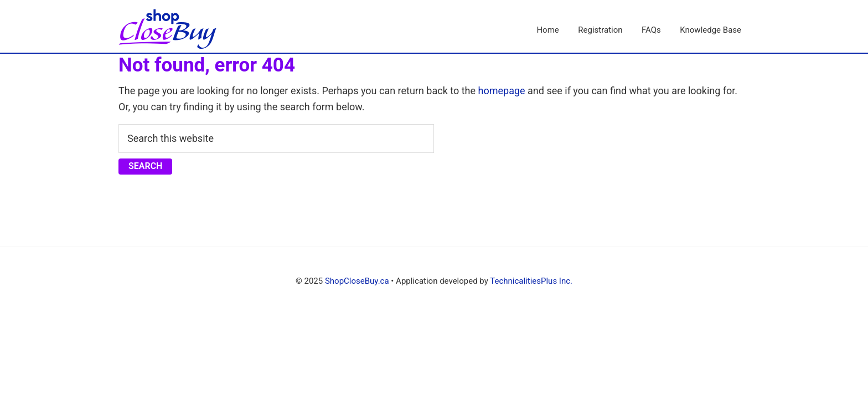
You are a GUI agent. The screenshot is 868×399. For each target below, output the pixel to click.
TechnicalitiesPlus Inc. (531, 281)
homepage (502, 91)
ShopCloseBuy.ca (357, 281)
